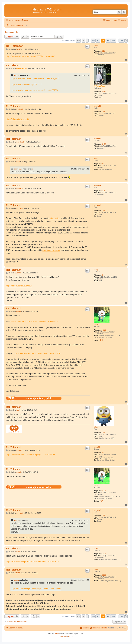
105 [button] (121, 40)
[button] (78, 40)
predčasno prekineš (51, 250)
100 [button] (113, 40)
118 (104, 51)
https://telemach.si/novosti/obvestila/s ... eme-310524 (37, 353)
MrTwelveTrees (99, 86)
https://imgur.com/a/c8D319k (19, 286)
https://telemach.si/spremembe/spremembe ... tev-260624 (32, 562)
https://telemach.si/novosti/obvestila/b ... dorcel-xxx (35, 321)
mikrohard (98, 139)
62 (103, 164)
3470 (104, 144)
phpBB (56, 634)
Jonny (96, 270)
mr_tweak (97, 205)
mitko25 (97, 447)
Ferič (96, 158)
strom (96, 548)
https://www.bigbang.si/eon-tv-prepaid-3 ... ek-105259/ (34, 90)
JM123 (96, 46)
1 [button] (87, 40)
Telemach (11, 32)
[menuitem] (24, 20)
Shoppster (55, 218)
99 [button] (108, 40)
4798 (104, 330)
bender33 (97, 106)
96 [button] (93, 40)
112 (104, 211)
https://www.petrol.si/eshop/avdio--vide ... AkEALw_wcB (35, 78)
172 (104, 433)
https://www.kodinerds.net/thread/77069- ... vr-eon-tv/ (30, 56)
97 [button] (98, 40)
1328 (104, 554)
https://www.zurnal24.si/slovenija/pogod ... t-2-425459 (30, 454)
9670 (104, 91)
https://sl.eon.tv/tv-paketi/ (17, 119)
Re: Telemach (15, 46)
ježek (96, 427)
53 (103, 453)
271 (104, 111)
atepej (96, 325)
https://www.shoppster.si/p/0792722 (26, 84)
